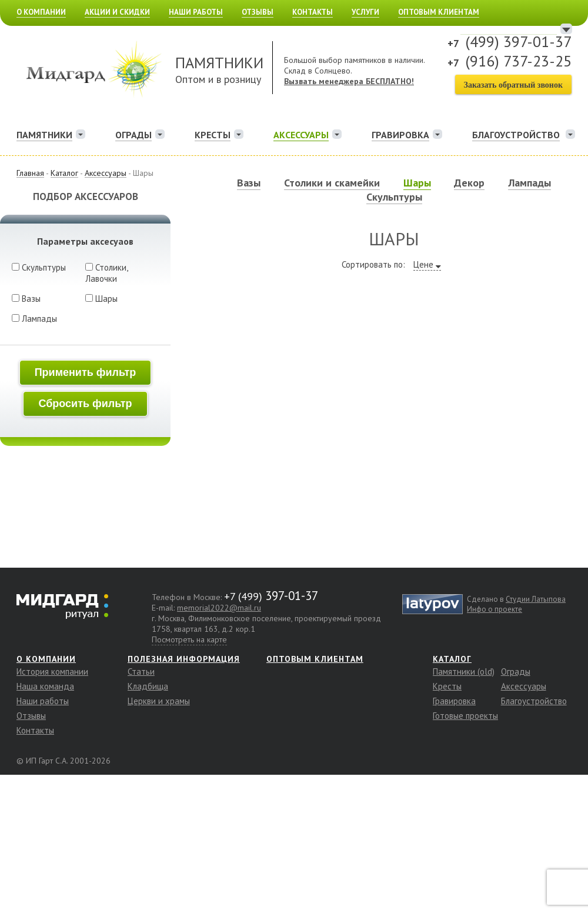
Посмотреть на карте (189, 639)
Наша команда (45, 686)
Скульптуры (39, 267)
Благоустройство (534, 701)
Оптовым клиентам (439, 12)
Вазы (26, 299)
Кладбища (148, 686)
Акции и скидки (117, 12)
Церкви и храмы (159, 701)
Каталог (452, 659)
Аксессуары (301, 135)
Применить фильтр (86, 372)
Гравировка (400, 135)
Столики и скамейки (332, 183)
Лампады (34, 319)
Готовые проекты (465, 716)
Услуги (365, 12)
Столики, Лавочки (106, 273)
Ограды (133, 135)
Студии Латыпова (536, 599)
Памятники (44, 135)
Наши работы (196, 12)
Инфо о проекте (495, 609)
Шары (101, 299)
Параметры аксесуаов (85, 241)
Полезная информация (184, 659)
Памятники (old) (464, 672)
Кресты (213, 135)
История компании (52, 672)
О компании (41, 12)
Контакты (313, 12)
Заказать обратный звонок (513, 85)
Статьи (141, 672)
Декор (469, 183)
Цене (423, 264)
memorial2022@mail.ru (219, 608)
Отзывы (258, 12)
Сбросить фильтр (85, 404)
